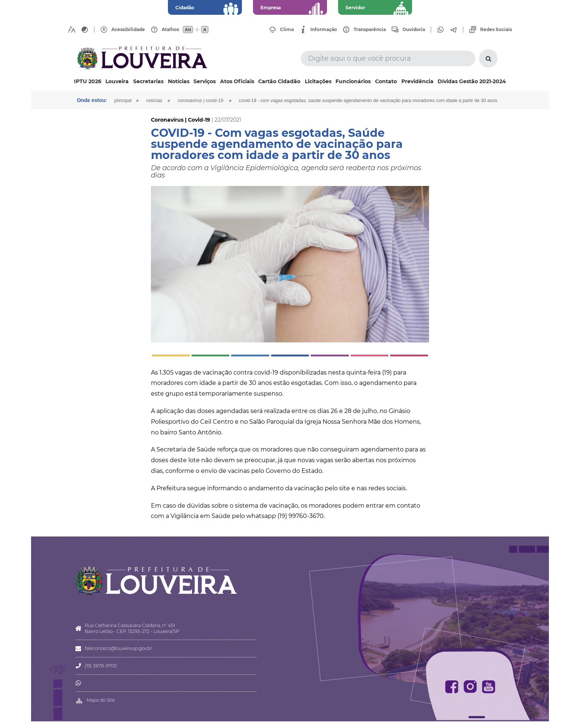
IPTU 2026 (88, 81)
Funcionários (353, 81)
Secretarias (148, 81)
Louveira (117, 81)
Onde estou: (92, 100)
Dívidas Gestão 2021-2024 (472, 81)
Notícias (179, 81)
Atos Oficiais (237, 81)
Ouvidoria (414, 30)
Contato (386, 81)
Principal (123, 101)
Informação (324, 30)
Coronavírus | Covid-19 (201, 101)
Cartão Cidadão (279, 81)
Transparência (370, 30)
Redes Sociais (496, 30)
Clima (287, 30)
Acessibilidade (128, 30)
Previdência (417, 81)
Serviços (205, 81)
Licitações (318, 81)
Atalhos (170, 30)
